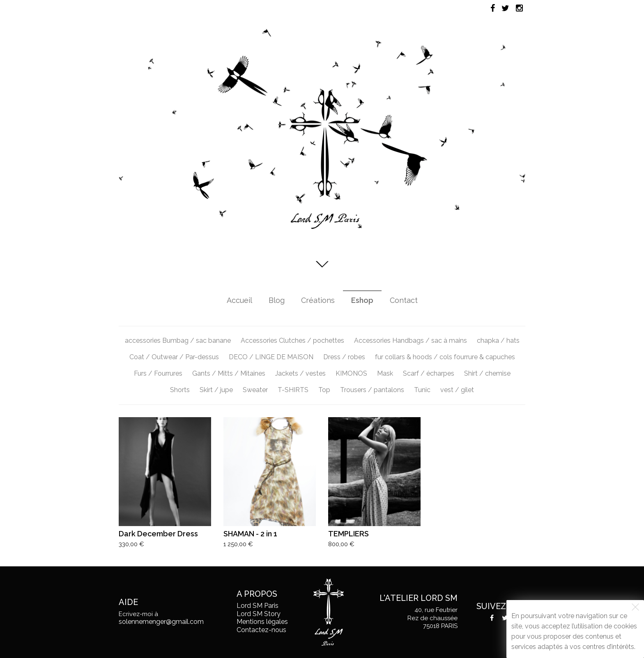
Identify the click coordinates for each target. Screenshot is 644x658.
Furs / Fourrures (158, 373)
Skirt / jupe (216, 390)
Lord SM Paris (258, 606)
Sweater (255, 390)
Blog (277, 300)
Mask (385, 373)
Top (324, 390)
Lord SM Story (259, 614)
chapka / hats (498, 341)
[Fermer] (635, 607)
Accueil (239, 300)
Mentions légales (262, 622)
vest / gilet (457, 390)
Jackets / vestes (300, 373)
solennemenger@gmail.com (161, 622)
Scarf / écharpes (429, 373)
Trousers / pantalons (372, 390)
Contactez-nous (261, 630)
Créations (318, 300)
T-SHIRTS (293, 390)
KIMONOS (351, 373)
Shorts (180, 390)
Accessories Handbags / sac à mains (411, 341)
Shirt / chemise (487, 373)
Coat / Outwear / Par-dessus (174, 357)
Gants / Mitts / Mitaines (229, 373)
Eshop (362, 300)
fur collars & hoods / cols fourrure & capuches (445, 357)
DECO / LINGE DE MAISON (271, 357)
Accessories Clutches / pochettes (292, 341)
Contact (404, 300)
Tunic (422, 390)
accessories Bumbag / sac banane (178, 341)
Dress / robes (344, 357)
